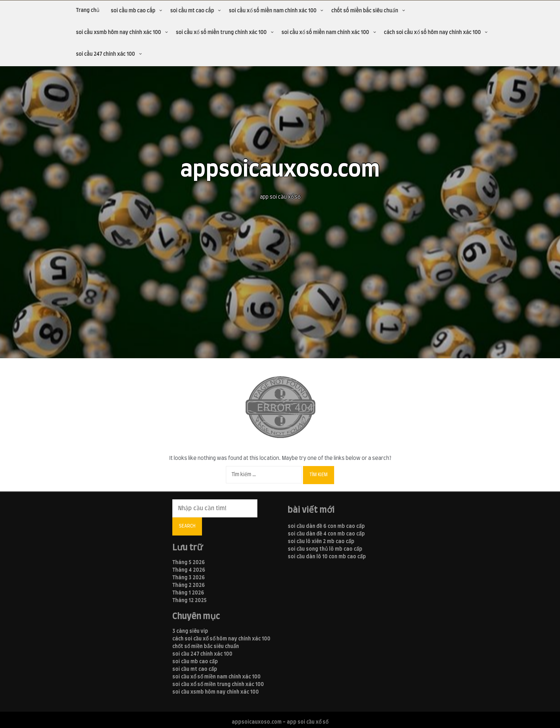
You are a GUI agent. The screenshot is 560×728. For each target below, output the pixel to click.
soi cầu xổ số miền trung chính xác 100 (221, 33)
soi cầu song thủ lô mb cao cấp (325, 549)
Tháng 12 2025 (190, 601)
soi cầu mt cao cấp (192, 11)
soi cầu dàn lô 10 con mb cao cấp (327, 557)
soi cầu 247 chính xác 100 (106, 54)
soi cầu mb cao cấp (133, 11)
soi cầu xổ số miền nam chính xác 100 (273, 11)
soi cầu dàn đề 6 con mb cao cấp (326, 526)
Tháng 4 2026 (189, 570)
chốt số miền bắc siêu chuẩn (365, 11)
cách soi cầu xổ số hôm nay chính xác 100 (433, 33)
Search (187, 526)
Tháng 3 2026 (189, 578)
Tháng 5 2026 (189, 563)
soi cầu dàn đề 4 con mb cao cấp (326, 534)
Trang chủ (88, 10)
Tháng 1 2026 (188, 593)
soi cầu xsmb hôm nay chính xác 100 (119, 33)
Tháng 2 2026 (189, 585)
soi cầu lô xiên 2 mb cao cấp (321, 542)
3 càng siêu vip (190, 631)
